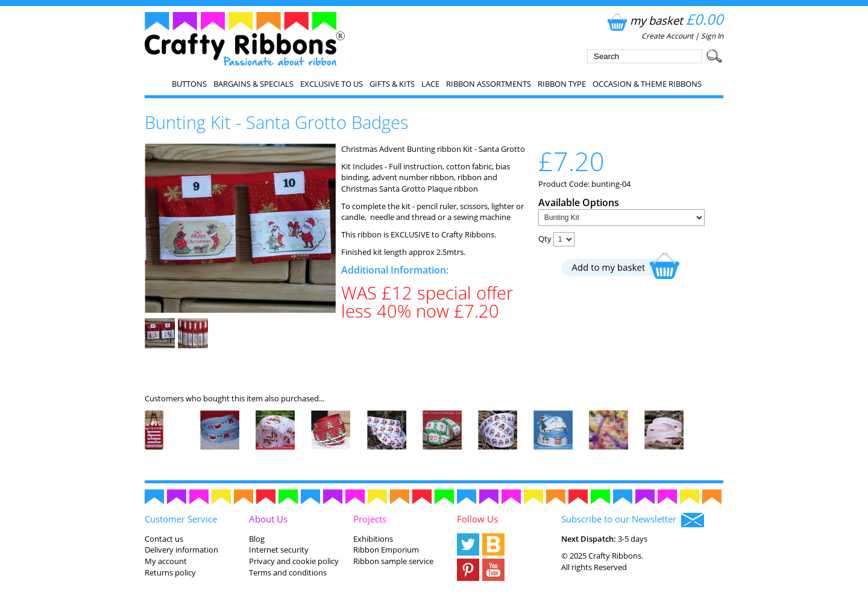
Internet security (279, 550)
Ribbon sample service (393, 561)
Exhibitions (373, 539)
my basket (664, 20)
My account (166, 561)
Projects (370, 519)
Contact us (164, 539)
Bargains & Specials (253, 84)
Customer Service (181, 519)
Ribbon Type (562, 84)
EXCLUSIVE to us (332, 84)
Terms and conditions (288, 572)
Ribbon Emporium (386, 550)
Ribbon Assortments (489, 84)
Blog (257, 539)
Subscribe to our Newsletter (633, 520)
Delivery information (181, 550)
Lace (430, 84)
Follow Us (477, 519)
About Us (268, 519)
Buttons (189, 84)
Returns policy (170, 572)
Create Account (667, 36)
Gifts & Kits (392, 84)
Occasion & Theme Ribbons (647, 84)
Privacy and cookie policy (294, 561)
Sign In (712, 36)
